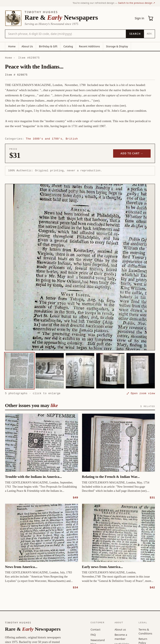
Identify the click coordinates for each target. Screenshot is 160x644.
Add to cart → (132, 153)
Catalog (68, 46)
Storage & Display (117, 46)
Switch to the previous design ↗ (137, 3)
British (72, 139)
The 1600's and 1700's (44, 139)
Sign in (139, 18)
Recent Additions (89, 46)
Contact (96, 629)
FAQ (93, 634)
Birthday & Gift (48, 46)
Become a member (121, 637)
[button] (80, 267)
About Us (27, 46)
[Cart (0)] (151, 18)
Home (12, 46)
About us (120, 629)
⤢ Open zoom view (141, 393)
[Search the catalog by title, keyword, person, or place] (66, 34)
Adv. (149, 34)
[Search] (135, 34)
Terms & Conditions (145, 631)
